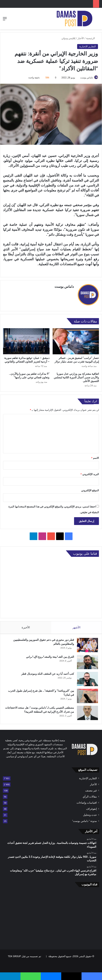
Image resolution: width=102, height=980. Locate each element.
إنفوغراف (91, 807)
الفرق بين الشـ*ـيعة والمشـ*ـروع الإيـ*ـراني (50, 655)
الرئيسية (92, 38)
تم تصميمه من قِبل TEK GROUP (24, 954)
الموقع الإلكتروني (90, 488)
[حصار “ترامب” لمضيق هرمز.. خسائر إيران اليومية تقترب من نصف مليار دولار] (76, 339)
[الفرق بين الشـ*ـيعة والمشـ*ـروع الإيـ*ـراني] (87, 660)
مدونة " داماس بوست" (84, 819)
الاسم (95, 456)
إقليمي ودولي (68, 38)
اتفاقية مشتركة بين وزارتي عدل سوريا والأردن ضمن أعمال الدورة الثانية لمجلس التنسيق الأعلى (76, 375)
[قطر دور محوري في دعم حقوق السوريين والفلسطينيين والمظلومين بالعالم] (87, 643)
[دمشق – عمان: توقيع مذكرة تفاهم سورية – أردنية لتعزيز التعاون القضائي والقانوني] (26, 339)
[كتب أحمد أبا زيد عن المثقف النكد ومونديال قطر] (87, 677)
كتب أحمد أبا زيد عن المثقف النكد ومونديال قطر (48, 672)
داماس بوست (87, 78)
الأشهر (77, 625)
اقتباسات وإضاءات (87, 801)
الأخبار (81, 38)
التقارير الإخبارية (88, 46)
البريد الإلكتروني (90, 472)
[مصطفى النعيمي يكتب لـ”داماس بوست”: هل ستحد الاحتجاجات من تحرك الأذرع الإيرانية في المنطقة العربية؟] (87, 711)
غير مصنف (91, 789)
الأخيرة (26, 625)
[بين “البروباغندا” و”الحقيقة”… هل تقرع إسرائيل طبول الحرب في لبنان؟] (87, 694)
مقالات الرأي (90, 795)
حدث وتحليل (90, 813)
